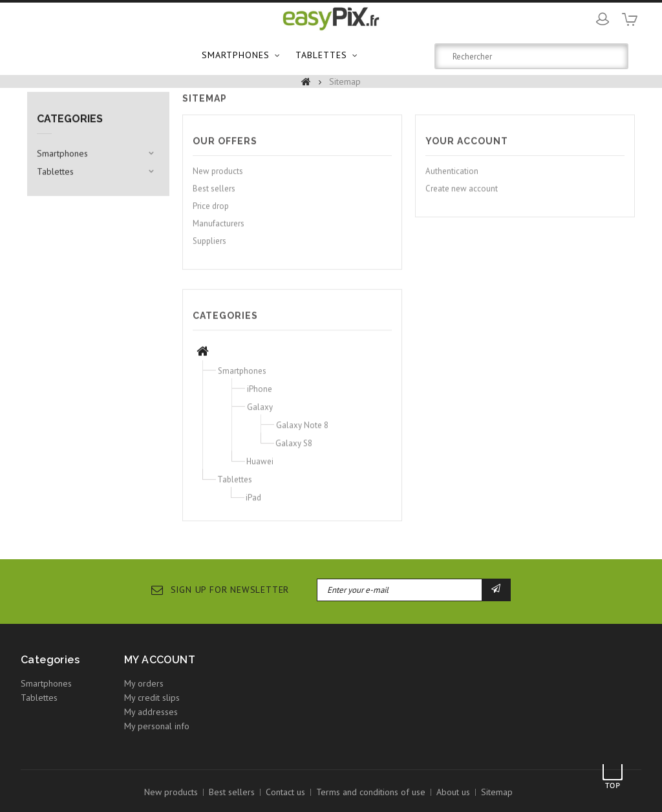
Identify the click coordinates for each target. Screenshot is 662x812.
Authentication (452, 177)
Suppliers (209, 247)
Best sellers (214, 194)
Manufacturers (219, 229)
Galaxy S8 (294, 449)
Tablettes (321, 55)
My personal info (157, 726)
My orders (144, 683)
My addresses (151, 712)
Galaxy (260, 413)
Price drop (211, 212)
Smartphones (236, 55)
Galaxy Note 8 (302, 431)
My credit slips (152, 698)
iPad (253, 503)
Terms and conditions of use (371, 792)
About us (453, 792)
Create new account (462, 194)
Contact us (285, 792)
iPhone (260, 395)
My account (160, 660)
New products (218, 177)
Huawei (260, 467)
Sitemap (497, 792)
